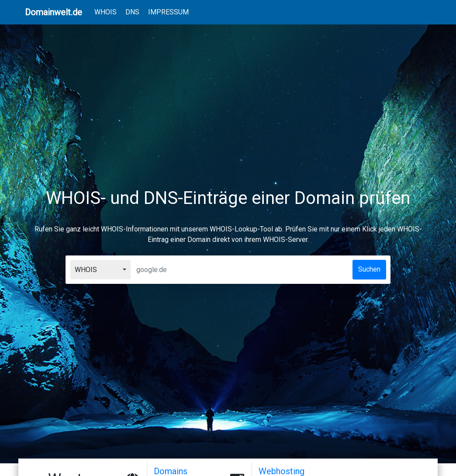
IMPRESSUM (168, 12)
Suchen (369, 269)
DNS (132, 12)
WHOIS (107, 11)
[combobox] (100, 270)
